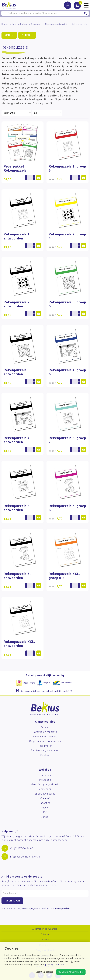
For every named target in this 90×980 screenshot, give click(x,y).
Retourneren (45, 746)
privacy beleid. (63, 908)
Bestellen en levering (45, 737)
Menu (9, 35)
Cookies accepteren (71, 972)
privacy (49, 965)
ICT (45, 812)
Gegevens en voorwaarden (45, 741)
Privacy (45, 934)
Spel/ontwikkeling (45, 794)
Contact (45, 755)
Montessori (45, 789)
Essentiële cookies (44, 972)
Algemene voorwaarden (45, 929)
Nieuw (45, 808)
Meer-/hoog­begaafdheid (45, 784)
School (45, 817)
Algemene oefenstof (56, 24)
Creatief (45, 798)
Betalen (45, 727)
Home (5, 24)
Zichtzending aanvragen (45, 750)
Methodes (45, 780)
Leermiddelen (19, 24)
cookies (60, 965)
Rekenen (36, 24)
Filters (27, 35)
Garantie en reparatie (45, 732)
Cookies (45, 940)
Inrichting (45, 803)
